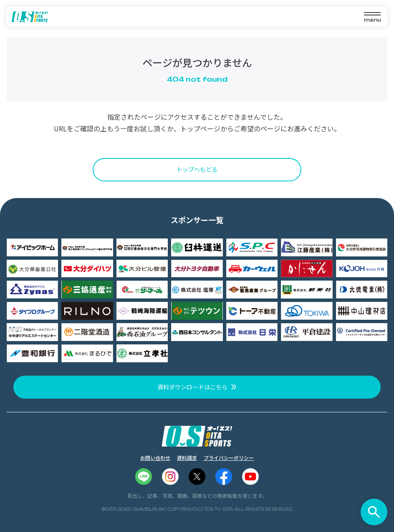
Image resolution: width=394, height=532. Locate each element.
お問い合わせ (155, 458)
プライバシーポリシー (229, 458)
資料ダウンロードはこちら (192, 387)
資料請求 (187, 458)
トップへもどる (197, 169)
